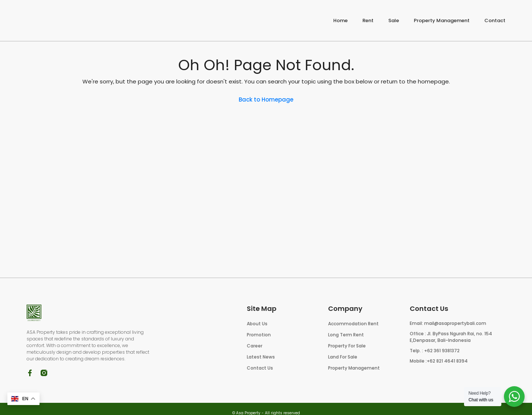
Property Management (442, 20)
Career (255, 346)
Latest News (261, 357)
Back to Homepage (266, 100)
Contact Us (260, 368)
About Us (257, 324)
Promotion (259, 335)
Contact (495, 20)
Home (340, 20)
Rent (368, 20)
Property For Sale (347, 346)
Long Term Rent (346, 335)
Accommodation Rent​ (353, 324)
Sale (394, 20)
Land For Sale (343, 357)
